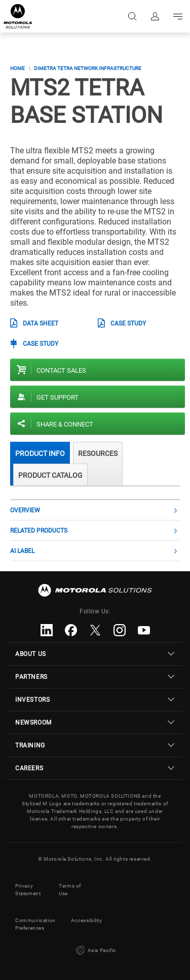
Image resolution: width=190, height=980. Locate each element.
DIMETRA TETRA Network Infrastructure (88, 68)
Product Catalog (50, 475)
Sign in (154, 16)
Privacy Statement (28, 890)
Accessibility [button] (87, 920)
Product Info (40, 453)
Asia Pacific (95, 951)
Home (17, 68)
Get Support (58, 397)
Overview (25, 510)
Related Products (39, 531)
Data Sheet (41, 323)
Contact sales (61, 370)
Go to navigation (177, 16)
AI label (22, 551)
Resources (98, 453)
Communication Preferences (35, 924)
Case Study (128, 323)
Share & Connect (65, 424)
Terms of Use (70, 890)
